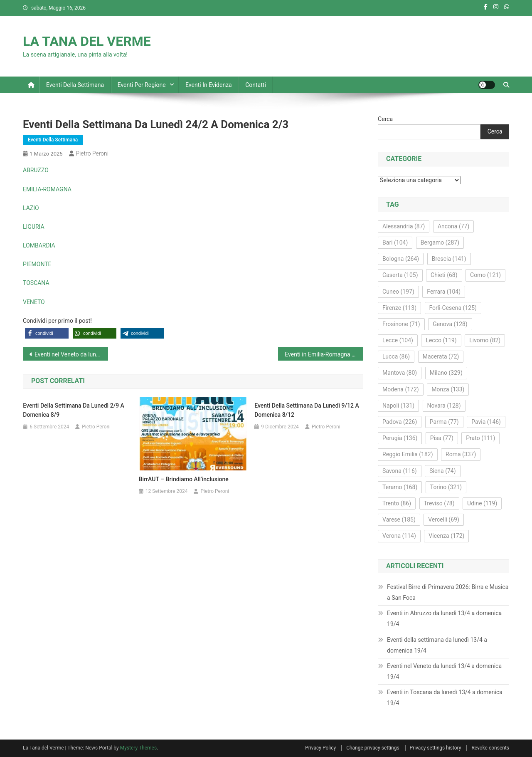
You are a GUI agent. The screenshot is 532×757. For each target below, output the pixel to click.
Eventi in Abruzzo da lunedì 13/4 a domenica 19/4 (444, 618)
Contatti (256, 85)
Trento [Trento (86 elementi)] (397, 503)
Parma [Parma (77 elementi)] (444, 422)
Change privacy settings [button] (373, 748)
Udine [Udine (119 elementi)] (482, 503)
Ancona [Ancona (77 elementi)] (453, 226)
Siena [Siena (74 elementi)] (442, 471)
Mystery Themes (138, 748)
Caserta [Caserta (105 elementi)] (400, 275)
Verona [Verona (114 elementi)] (399, 536)
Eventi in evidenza (209, 85)
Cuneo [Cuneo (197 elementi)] (398, 292)
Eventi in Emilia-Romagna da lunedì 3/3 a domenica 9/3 (324, 354)
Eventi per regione (142, 85)
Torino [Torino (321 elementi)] (446, 487)
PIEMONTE (37, 264)
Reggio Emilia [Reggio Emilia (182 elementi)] (408, 454)
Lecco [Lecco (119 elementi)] (441, 340)
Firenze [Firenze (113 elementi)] (399, 308)
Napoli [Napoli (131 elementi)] (398, 406)
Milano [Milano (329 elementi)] (446, 373)
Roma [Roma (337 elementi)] (461, 454)
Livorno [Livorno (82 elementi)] (485, 340)
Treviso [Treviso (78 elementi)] (439, 503)
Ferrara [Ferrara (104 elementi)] (444, 292)
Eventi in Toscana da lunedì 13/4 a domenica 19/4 (445, 698)
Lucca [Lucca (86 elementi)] (396, 356)
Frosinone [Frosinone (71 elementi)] (401, 324)
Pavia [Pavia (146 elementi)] (486, 422)
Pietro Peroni (92, 153)
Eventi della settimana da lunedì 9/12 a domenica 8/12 (307, 410)
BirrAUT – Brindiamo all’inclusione (184, 479)
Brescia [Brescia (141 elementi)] (449, 259)
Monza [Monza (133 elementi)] (448, 389)
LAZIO (31, 208)
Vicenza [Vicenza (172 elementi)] (446, 536)
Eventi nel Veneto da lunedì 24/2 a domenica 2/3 (71, 354)
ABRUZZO (36, 170)
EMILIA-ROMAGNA (47, 189)
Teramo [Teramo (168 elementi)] (400, 487)
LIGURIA (34, 227)
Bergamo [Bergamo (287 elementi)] (440, 242)
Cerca (385, 119)
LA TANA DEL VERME (87, 41)
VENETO (34, 302)
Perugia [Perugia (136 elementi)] (400, 438)
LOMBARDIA (39, 245)
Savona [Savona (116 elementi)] (400, 471)
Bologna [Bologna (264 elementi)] (401, 259)
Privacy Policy (320, 748)
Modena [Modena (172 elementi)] (401, 389)
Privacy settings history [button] (436, 748)
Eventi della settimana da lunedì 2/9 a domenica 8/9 (74, 410)
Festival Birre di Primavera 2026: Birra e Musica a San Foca (448, 592)
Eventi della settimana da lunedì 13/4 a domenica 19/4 (437, 645)
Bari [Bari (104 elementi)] (395, 242)
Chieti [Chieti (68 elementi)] (444, 275)
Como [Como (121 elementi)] (485, 275)
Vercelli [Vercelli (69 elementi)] (444, 520)
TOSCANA (36, 283)
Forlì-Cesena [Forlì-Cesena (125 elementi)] (453, 308)
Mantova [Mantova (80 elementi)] (400, 373)
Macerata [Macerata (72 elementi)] (441, 356)
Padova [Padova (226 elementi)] (400, 422)
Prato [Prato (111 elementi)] (480, 438)
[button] (47, 333)
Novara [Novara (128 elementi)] (444, 406)
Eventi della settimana (75, 85)
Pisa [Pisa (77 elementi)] (442, 438)
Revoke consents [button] (490, 748)
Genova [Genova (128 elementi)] (450, 324)
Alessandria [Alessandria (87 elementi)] (404, 226)
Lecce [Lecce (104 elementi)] (398, 340)
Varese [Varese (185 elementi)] (399, 520)
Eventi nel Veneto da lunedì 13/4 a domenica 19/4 (444, 671)
